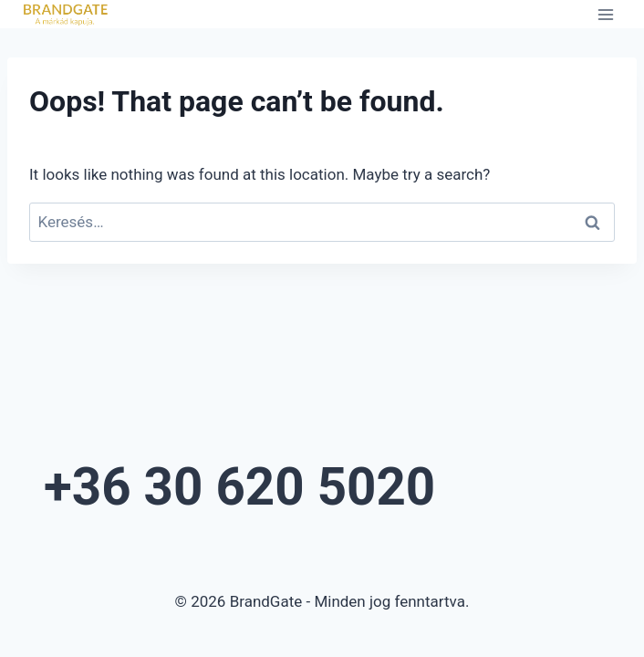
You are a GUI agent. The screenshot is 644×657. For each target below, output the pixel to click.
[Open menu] (605, 14)
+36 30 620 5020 (239, 487)
